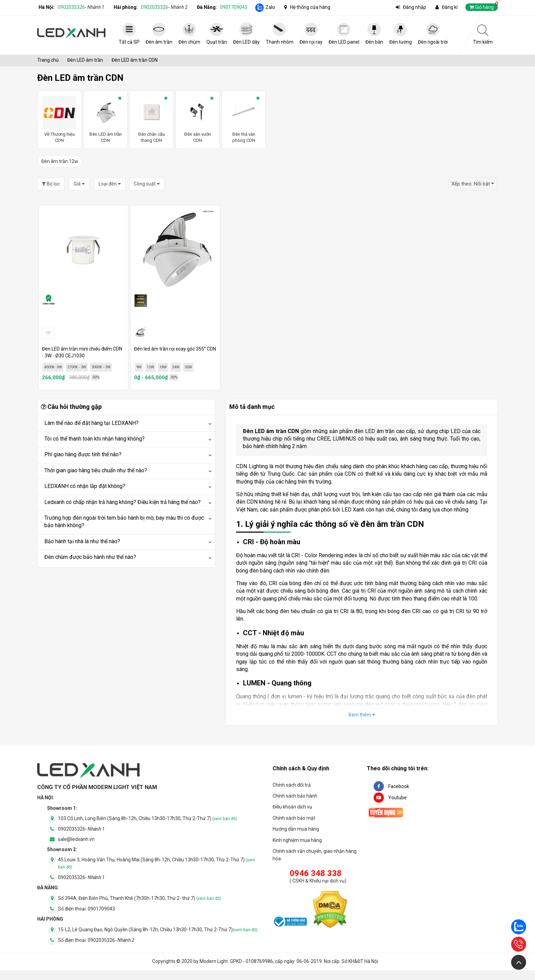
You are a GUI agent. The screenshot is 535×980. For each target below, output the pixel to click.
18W (163, 367)
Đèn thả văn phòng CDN (244, 120)
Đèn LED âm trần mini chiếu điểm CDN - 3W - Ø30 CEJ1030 (82, 352)
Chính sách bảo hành (295, 796)
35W (188, 367)
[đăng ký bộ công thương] (290, 923)
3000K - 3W (101, 367)
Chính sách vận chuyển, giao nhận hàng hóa (315, 855)
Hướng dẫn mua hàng (296, 829)
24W (176, 367)
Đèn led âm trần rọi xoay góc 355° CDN (175, 349)
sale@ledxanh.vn (76, 839)
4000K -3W (53, 367)
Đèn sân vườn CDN (198, 120)
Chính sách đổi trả (292, 785)
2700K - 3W (77, 367)
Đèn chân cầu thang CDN (151, 120)
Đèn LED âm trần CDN (105, 120)
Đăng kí (450, 7)
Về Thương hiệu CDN (59, 120)
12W (150, 367)
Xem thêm (362, 715)
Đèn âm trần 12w (60, 161)
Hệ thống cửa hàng (310, 7)
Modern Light (214, 961)
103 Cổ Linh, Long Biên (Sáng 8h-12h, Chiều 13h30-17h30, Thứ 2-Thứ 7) (148, 818)
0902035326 (81, 7)
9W (139, 367)
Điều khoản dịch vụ (292, 807)
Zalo (270, 7)
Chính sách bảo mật (294, 818)
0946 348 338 (316, 873)
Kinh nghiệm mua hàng (297, 840)
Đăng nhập (415, 7)
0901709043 (234, 7)
